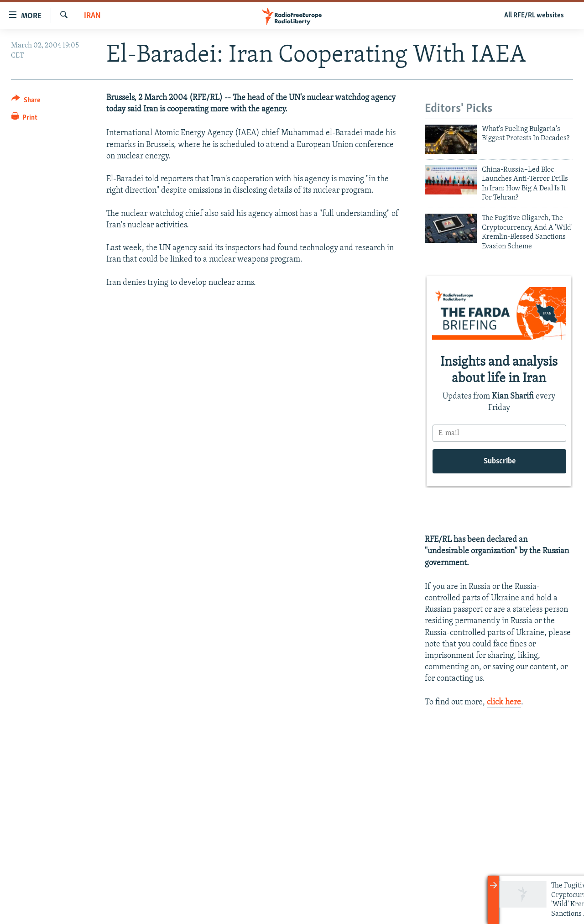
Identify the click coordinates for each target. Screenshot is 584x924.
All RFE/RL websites (534, 16)
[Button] (26, 102)
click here (504, 702)
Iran (92, 16)
